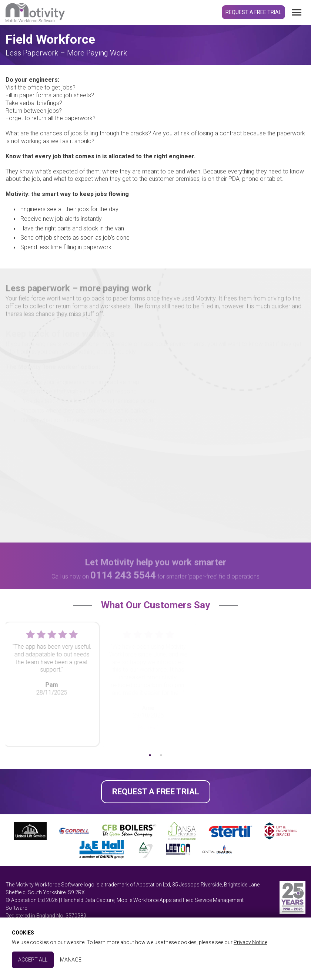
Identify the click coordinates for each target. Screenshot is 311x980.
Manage (71, 960)
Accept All (33, 960)
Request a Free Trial (253, 12)
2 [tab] (168, 755)
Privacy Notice (250, 942)
